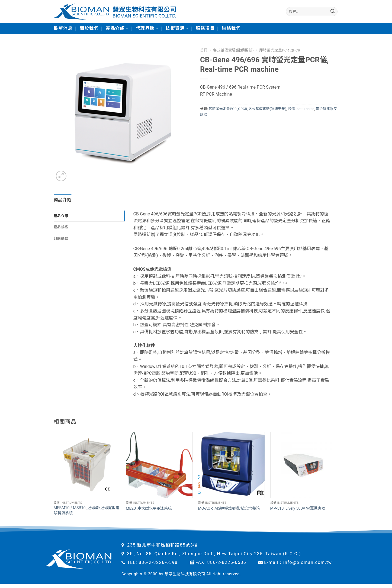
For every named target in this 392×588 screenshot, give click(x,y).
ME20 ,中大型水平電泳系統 (149, 508)
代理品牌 (147, 28)
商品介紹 (62, 200)
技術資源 (177, 28)
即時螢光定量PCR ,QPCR (280, 50)
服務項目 (205, 28)
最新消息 (63, 28)
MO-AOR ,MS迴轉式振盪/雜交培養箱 (229, 508)
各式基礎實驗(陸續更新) (233, 50)
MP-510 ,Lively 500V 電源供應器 (298, 508)
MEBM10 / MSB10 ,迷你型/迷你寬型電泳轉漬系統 (86, 511)
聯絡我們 (231, 28)
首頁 (204, 50)
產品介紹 (117, 28)
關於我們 (89, 28)
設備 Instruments (301, 109)
